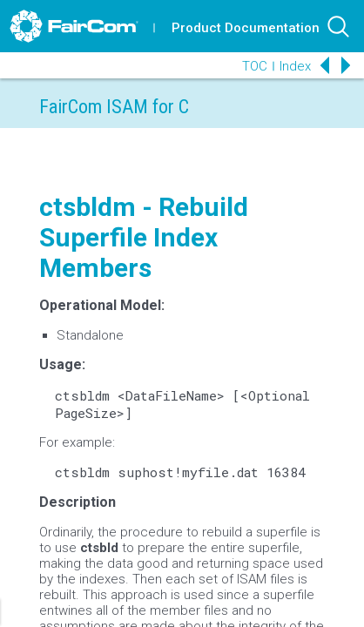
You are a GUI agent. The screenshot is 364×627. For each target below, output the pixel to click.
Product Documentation (246, 28)
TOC (255, 66)
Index (295, 66)
